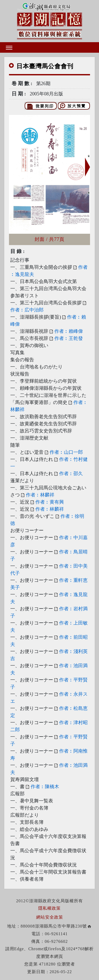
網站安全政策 (50, 917)
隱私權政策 (49, 908)
